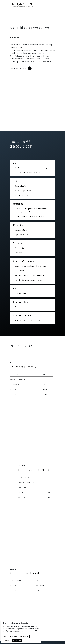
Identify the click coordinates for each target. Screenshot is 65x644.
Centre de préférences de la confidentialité (16, 636)
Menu (52, 5)
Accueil (11, 21)
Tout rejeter (7, 640)
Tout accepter (17, 640)
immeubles (18, 21)
